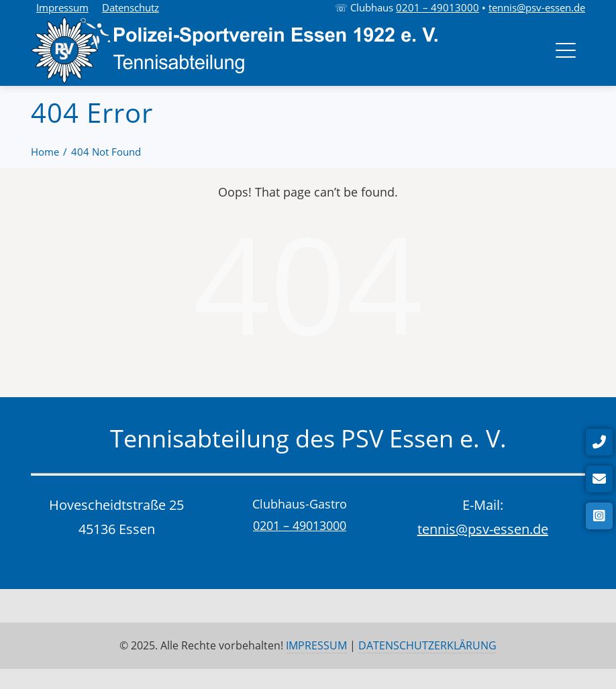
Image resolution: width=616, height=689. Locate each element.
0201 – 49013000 (438, 7)
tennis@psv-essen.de (537, 7)
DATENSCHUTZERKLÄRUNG (427, 645)
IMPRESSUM (316, 645)
